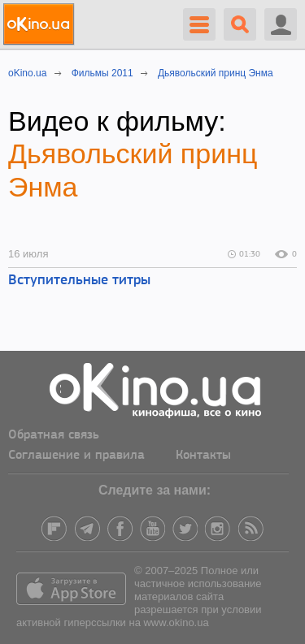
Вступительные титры (79, 281)
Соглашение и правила (76, 456)
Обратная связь (54, 435)
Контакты (203, 456)
